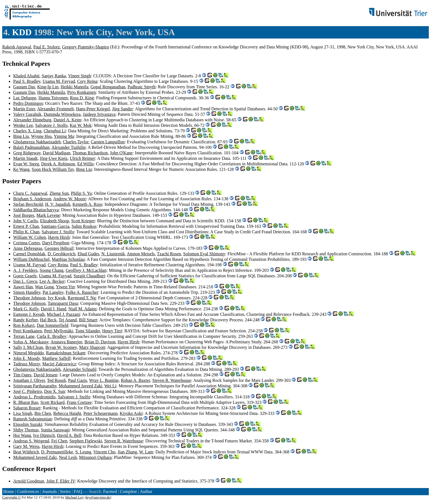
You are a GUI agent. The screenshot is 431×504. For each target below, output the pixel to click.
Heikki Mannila (74, 87)
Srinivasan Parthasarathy (35, 386)
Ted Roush (56, 380)
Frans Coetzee (79, 402)
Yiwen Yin (65, 287)
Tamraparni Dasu (63, 303)
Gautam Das (24, 87)
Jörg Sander (123, 109)
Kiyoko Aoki (131, 413)
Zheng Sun (59, 193)
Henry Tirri (112, 331)
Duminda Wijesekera (62, 114)
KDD (22, 32)
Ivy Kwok (57, 298)
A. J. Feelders (25, 270)
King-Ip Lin (48, 87)
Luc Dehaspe (25, 98)
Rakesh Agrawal (17, 47)
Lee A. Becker (52, 281)
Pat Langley (53, 292)
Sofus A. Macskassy (31, 342)
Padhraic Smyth (142, 87)
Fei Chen (59, 441)
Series (65, 491)
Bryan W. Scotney (61, 347)
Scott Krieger (83, 221)
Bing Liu (21, 136)
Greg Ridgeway (27, 153)
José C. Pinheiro (27, 391)
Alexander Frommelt (56, 109)
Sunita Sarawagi (55, 430)
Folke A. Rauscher (82, 292)
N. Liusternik (113, 254)
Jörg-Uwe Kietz (53, 158)
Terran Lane (24, 336)
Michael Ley (74, 497)
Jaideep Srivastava (99, 114)
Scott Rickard (53, 402)
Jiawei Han (23, 287)
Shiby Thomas (26, 430)
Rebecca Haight (67, 413)
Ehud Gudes (88, 254)
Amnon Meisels (141, 254)
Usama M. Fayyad (59, 81)
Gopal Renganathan (108, 87)
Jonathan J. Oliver (29, 380)
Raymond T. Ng (82, 298)
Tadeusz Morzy (27, 364)
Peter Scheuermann (101, 413)
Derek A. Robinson (58, 164)
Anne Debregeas (28, 248)
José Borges (24, 215)
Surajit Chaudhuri (89, 276)
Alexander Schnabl (79, 369)
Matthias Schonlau (68, 259)
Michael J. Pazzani (63, 314)
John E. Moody (27, 358)
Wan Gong (44, 287)
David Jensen (46, 375)
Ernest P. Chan (26, 226)
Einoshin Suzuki (28, 424)
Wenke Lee (23, 125)
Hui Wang (22, 435)
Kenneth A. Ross (87, 204)
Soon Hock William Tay (53, 169)
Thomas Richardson (90, 153)
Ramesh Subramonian (33, 419)
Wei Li (110, 386)
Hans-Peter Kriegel (93, 109)
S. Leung (83, 452)
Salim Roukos (84, 226)
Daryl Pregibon (56, 243)
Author (146, 491)
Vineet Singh (80, 76)
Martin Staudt (25, 158)
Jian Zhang (127, 452)
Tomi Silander (87, 331)
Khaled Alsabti (26, 76)
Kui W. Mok (81, 125)
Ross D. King (82, 98)
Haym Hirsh (59, 237)
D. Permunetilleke (57, 452)
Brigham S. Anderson (32, 199)
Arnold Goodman (29, 481)
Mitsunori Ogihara (95, 457)
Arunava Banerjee (66, 342)
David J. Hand (54, 309)
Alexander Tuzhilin (68, 147)
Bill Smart (88, 320)
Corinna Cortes (27, 243)
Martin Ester (24, 109)
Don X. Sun (54, 391)
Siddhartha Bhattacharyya (36, 210)
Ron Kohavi (24, 325)
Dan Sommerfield (53, 325)
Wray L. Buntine (104, 380)
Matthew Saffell (56, 358)
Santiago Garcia (55, 226)
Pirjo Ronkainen (81, 92)
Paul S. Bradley (27, 81)
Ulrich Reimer (82, 158)
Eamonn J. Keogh (29, 314)
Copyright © (12, 497)
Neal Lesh (68, 457)
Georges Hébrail (59, 248)
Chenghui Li (55, 131)
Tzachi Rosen (169, 254)
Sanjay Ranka (54, 76)
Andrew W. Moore (70, 199)
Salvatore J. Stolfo (51, 125)
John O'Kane (121, 153)
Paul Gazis (78, 380)
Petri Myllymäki (58, 331)
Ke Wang (21, 169)
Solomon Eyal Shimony (204, 254)
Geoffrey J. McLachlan (86, 270)
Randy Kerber (26, 320)
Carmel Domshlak (29, 254)
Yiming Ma (64, 136)
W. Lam (146, 452)
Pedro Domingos (28, 103)
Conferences (28, 491)
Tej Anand (68, 320)
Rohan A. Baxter (136, 380)
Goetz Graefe (25, 276)
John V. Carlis (26, 221)
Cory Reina (87, 81)
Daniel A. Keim (67, 120)
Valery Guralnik (27, 114)
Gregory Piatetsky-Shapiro (86, 47)
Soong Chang (52, 270)
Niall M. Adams (83, 309)
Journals (49, 491)
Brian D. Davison (100, 342)
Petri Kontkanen (27, 331)
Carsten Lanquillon (108, 142)
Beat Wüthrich (26, 452)
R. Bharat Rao (26, 402)
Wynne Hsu (41, 136)
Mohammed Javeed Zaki (81, 386)
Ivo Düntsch (44, 435)
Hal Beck (48, 320)
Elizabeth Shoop (55, 221)
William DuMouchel (31, 259)
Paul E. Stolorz (46, 47)
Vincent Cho (104, 452)
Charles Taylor (76, 142)
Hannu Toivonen (53, 98)
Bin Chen (43, 413)
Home (9, 491)
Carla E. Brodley (52, 336)
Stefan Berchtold (28, 204)
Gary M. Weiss (26, 446)
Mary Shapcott (92, 347)
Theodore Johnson (29, 298)
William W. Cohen (30, 237)
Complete (128, 491)
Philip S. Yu (81, 193)
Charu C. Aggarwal (30, 193)
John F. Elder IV (60, 481)
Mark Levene (48, 215)
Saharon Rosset (27, 408)
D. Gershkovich (61, 254)
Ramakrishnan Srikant (66, 353)
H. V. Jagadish (58, 204)
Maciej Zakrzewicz (59, 364)
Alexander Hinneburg (32, 120)
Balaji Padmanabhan (31, 147)
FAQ (78, 491)
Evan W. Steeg (26, 164)
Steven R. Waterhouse (172, 380)
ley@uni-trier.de (98, 497)
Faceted (110, 491)
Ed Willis (85, 164)
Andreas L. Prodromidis (34, 397)
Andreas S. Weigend (31, 441)
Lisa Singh (23, 413)
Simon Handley (27, 292)
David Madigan (57, 153)
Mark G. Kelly (26, 309)
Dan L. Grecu (25, 281)
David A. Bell (69, 435)
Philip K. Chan (26, 232)
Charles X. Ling (27, 131)
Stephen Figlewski (86, 441)
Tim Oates (22, 375)
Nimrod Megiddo (29, 353)
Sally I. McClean (28, 347)
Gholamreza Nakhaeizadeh (37, 142)
